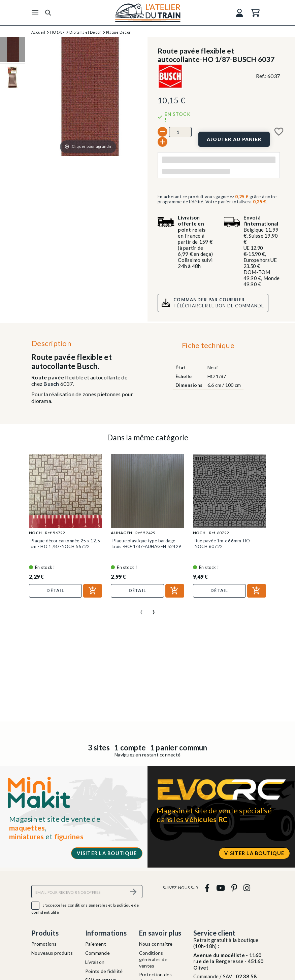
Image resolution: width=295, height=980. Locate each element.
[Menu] (35, 12)
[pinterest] (234, 888)
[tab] (208, 347)
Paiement (96, 944)
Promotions (44, 944)
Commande (97, 953)
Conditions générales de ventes (153, 959)
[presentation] (141, 609)
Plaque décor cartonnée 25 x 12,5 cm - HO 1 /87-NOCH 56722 (65, 543)
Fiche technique (208, 345)
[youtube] (220, 888)
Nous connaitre (156, 944)
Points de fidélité (104, 971)
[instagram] (247, 888)
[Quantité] (180, 132)
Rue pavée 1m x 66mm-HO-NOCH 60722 (223, 543)
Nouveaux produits (52, 953)
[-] (162, 132)
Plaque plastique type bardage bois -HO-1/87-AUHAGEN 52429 (147, 543)
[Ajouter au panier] (234, 139)
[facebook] (207, 888)
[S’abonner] (133, 892)
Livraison (95, 962)
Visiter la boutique (107, 853)
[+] (162, 142)
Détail (55, 590)
